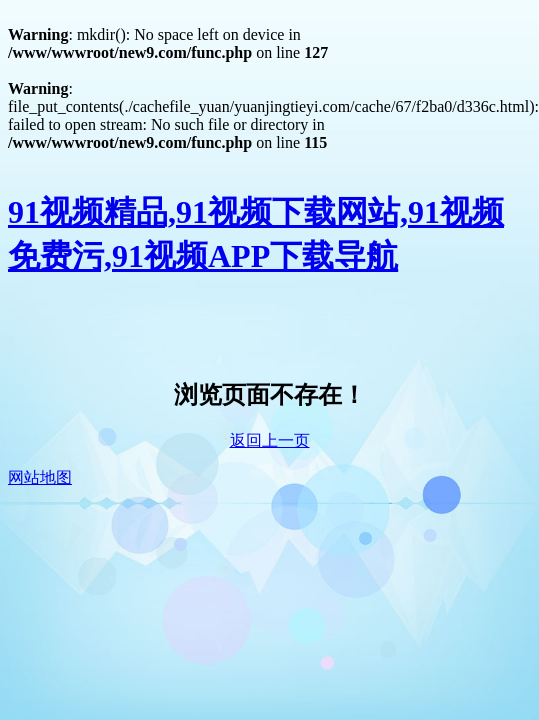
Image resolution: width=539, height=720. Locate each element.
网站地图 (40, 477)
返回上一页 (270, 440)
